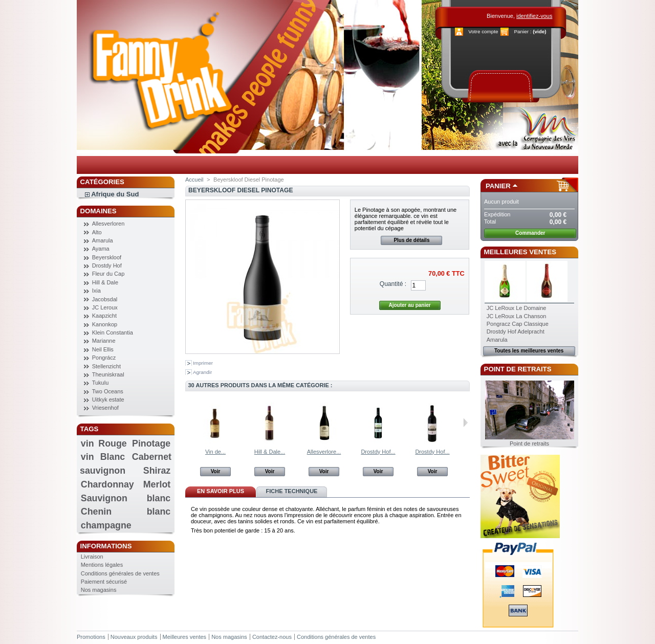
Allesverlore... (324, 452)
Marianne (104, 341)
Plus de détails (411, 240)
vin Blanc (103, 457)
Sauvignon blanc (126, 498)
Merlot (157, 484)
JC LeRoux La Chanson (517, 316)
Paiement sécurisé (104, 582)
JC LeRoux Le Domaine (517, 308)
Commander (530, 233)
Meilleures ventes (520, 252)
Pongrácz (104, 358)
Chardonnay (107, 484)
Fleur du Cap (108, 274)
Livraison (92, 557)
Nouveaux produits (134, 637)
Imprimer (203, 363)
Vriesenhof (105, 408)
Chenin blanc (126, 512)
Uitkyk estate (108, 399)
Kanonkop (105, 324)
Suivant (465, 423)
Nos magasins (99, 590)
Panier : (522, 31)
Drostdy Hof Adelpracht (516, 331)
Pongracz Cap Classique (518, 324)
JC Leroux (105, 307)
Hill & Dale (105, 282)
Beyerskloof (107, 257)
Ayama (101, 249)
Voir (216, 471)
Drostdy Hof (107, 265)
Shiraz (157, 471)
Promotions (91, 637)
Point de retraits (518, 369)
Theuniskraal (108, 374)
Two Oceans (108, 391)
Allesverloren (108, 224)
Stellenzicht (106, 366)
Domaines (99, 211)
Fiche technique (292, 491)
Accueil (194, 180)
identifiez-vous (534, 16)
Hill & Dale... (270, 452)
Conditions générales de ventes (120, 573)
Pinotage (151, 443)
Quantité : (393, 284)
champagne (106, 525)
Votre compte (483, 31)
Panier (498, 186)
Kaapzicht (104, 316)
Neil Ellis (103, 349)
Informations (106, 546)
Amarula (103, 240)
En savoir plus (221, 491)
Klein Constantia (113, 332)
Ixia (96, 291)
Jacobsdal (105, 299)
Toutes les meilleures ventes (529, 351)
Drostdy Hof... (378, 452)
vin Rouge (104, 443)
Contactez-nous (272, 637)
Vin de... (215, 452)
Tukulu (101, 383)
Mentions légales (102, 565)
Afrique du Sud (115, 194)
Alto (97, 232)
